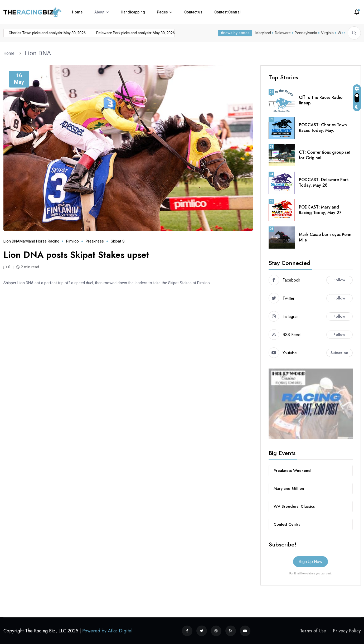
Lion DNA (38, 53)
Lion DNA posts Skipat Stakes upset (76, 255)
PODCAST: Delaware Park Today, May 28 (324, 182)
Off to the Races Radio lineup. (321, 100)
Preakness (95, 241)
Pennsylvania (306, 33)
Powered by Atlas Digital (107, 631)
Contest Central (227, 12)
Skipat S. (118, 241)
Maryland (263, 33)
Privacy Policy (347, 631)
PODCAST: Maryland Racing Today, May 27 (320, 210)
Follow (339, 280)
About (99, 12)
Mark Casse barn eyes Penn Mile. (325, 237)
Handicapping (133, 12)
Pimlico (72, 241)
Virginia (327, 33)
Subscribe (339, 353)
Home (77, 12)
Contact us (193, 12)
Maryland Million (289, 488)
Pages (162, 12)
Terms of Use (313, 631)
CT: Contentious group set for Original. (325, 155)
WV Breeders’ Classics (294, 506)
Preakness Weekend (292, 471)
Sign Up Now (310, 562)
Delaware (283, 33)
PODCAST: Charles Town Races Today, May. (323, 128)
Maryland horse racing (39, 241)
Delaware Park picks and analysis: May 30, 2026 (126, 33)
